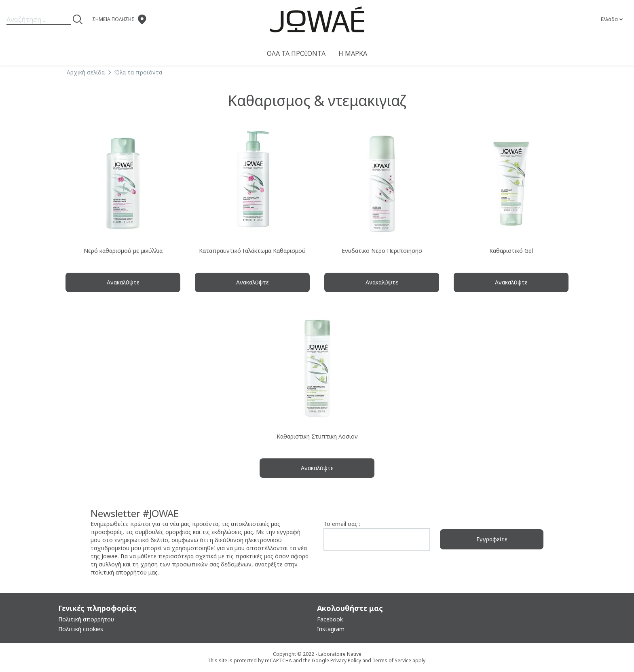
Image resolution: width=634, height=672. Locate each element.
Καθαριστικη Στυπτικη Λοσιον (317, 436)
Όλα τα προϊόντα (296, 53)
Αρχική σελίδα (86, 72)
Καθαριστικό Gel (511, 251)
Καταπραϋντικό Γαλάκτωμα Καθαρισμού (252, 251)
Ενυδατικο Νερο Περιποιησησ (382, 251)
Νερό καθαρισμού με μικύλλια (123, 251)
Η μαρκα (353, 53)
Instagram (331, 629)
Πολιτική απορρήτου (86, 619)
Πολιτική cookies (81, 629)
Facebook (330, 619)
